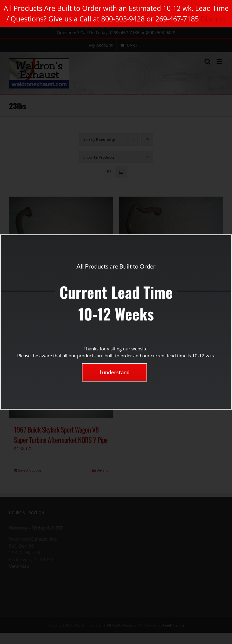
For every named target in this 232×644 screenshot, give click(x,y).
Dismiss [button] (213, 19)
